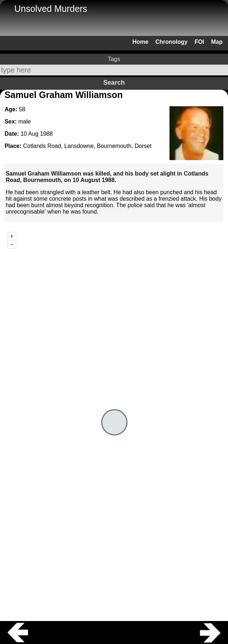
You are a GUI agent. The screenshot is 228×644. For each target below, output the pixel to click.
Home (140, 42)
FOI (199, 42)
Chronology (172, 42)
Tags (114, 59)
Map (217, 42)
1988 (46, 134)
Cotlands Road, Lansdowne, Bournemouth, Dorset (87, 146)
